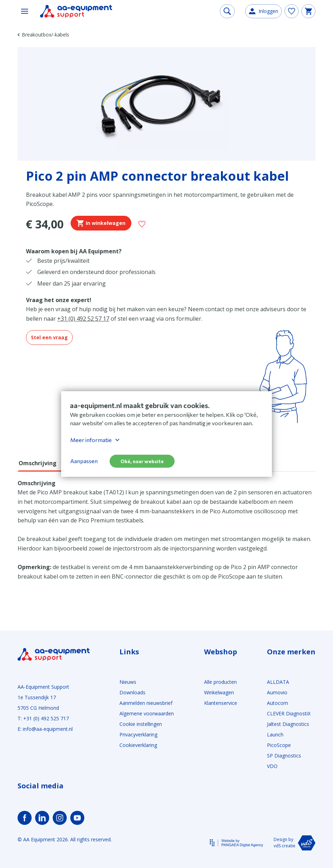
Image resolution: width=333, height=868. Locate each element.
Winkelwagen (219, 692)
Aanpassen (84, 461)
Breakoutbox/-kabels (43, 35)
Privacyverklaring (138, 735)
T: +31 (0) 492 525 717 (43, 718)
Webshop (221, 652)
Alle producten (220, 682)
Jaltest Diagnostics (288, 724)
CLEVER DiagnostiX (289, 713)
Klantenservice (221, 703)
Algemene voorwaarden (147, 713)
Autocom (277, 703)
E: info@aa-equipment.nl (45, 729)
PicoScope (279, 745)
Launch (275, 735)
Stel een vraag (49, 337)
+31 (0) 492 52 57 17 (83, 319)
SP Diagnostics (284, 756)
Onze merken (291, 652)
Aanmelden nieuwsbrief (146, 703)
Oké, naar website (142, 461)
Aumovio (277, 692)
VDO (272, 766)
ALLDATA (278, 682)
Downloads (132, 692)
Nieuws (128, 682)
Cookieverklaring (138, 745)
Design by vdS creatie (295, 843)
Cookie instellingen (141, 724)
